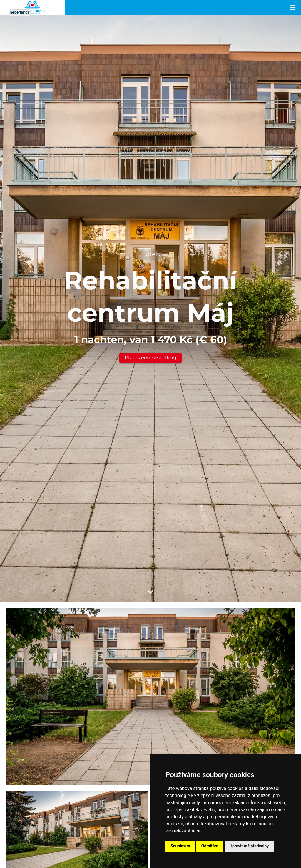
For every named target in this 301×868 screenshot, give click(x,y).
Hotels (150, 254)
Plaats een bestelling (150, 358)
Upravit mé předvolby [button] (249, 846)
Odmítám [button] (210, 846)
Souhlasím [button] (180, 846)
